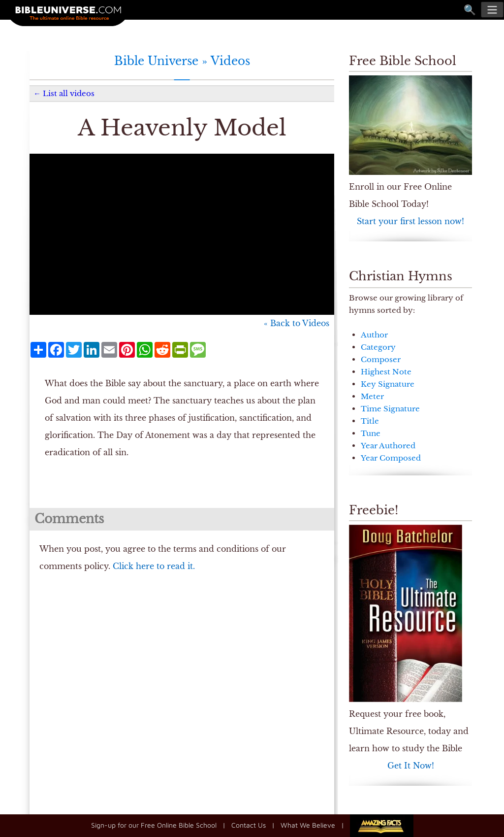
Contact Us (249, 824)
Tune (371, 433)
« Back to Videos (297, 323)
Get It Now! (411, 766)
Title (370, 421)
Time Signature (390, 409)
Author (374, 335)
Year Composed (391, 458)
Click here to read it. (154, 566)
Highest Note (386, 372)
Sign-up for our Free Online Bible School (154, 824)
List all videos (69, 93)
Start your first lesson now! (410, 221)
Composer (381, 359)
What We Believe (308, 824)
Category (378, 347)
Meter (372, 396)
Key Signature (388, 384)
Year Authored (388, 446)
